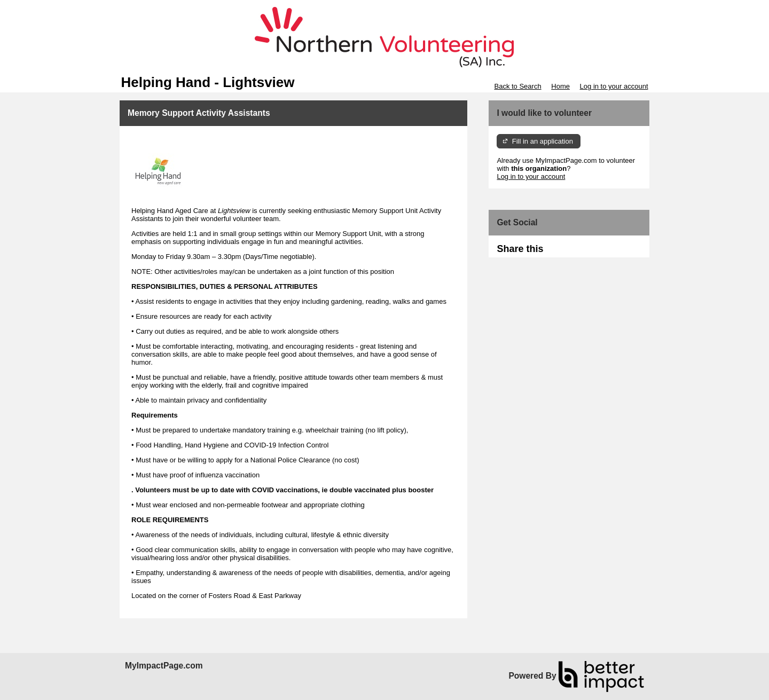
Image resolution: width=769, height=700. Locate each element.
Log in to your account (614, 86)
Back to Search (517, 86)
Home (560, 86)
